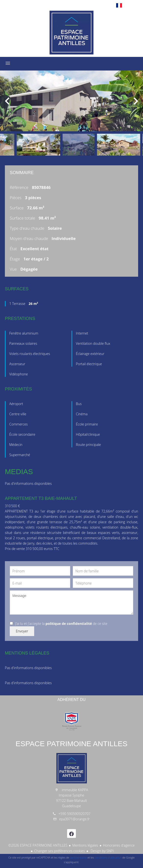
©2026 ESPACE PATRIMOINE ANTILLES (38, 845)
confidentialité (78, 857)
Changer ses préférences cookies (60, 851)
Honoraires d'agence (119, 845)
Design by (102, 851)
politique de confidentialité (69, 624)
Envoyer (22, 631)
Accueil (71, 33)
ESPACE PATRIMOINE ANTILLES (71, 744)
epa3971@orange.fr (74, 819)
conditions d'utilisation (108, 857)
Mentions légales (85, 845)
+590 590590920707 (74, 814)
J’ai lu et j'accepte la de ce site (61, 624)
